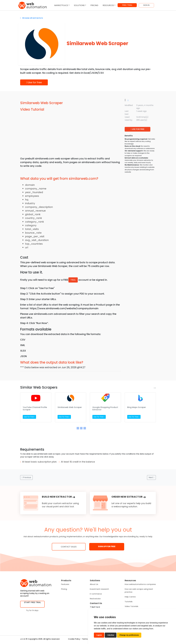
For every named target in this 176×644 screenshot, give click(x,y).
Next (151, 477)
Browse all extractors (32, 18)
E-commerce (96, 594)
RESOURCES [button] (108, 5)
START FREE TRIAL (32, 602)
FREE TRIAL (127, 5)
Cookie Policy (74, 639)
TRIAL (73, 280)
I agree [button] (99, 635)
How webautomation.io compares (140, 584)
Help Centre (130, 597)
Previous (26, 477)
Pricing (64, 589)
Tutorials (129, 602)
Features (65, 584)
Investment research (99, 589)
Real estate (95, 599)
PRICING (94, 5)
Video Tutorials (131, 606)
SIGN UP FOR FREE (107, 546)
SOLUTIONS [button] (79, 5)
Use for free (34, 82)
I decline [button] (111, 635)
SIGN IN (146, 5)
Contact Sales (69, 547)
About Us (94, 584)
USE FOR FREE (137, 129)
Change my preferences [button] (129, 635)
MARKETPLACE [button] (61, 5)
